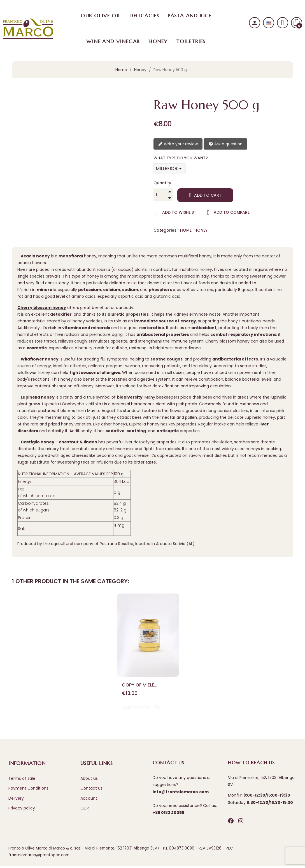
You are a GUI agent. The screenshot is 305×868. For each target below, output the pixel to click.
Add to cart (205, 195)
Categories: (165, 230)
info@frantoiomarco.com (181, 794)
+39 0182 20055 (168, 815)
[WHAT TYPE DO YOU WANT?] (170, 169)
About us (89, 781)
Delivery (16, 800)
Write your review (178, 144)
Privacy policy (22, 810)
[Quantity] (160, 195)
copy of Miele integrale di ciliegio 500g (147, 686)
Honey (201, 230)
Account (89, 800)
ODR (85, 810)
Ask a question (226, 144)
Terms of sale (22, 781)
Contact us (91, 790)
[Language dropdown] (269, 23)
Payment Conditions (28, 790)
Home (186, 230)
